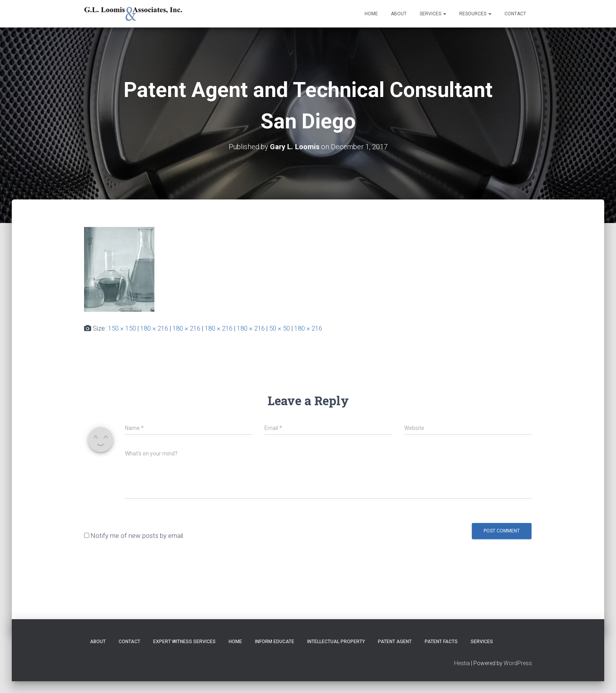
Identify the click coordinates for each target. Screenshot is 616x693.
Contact (515, 14)
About (399, 14)
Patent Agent (395, 642)
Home (371, 14)
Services (433, 14)
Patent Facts (441, 642)
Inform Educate (275, 642)
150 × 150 (122, 328)
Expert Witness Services (184, 642)
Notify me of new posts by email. (138, 536)
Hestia (462, 663)
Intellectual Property (336, 642)
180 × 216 (154, 328)
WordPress (518, 663)
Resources (475, 14)
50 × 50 (280, 328)
